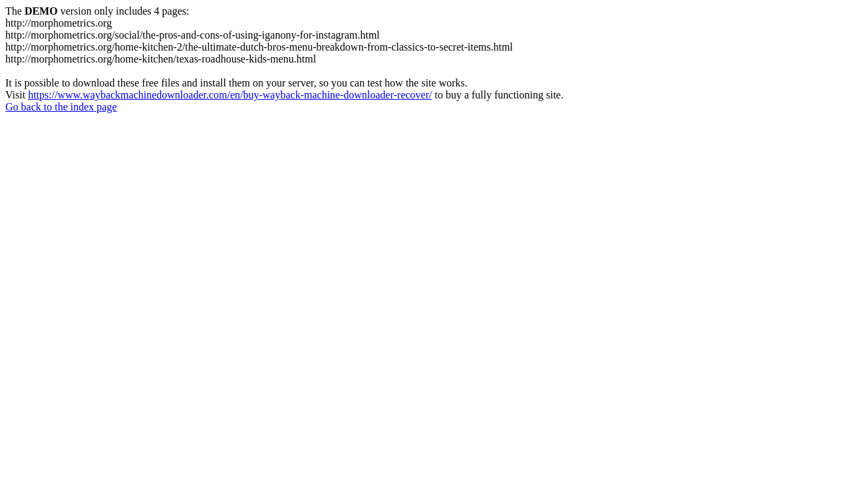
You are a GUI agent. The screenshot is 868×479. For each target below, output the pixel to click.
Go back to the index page (61, 107)
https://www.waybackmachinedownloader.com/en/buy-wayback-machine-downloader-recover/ (230, 95)
